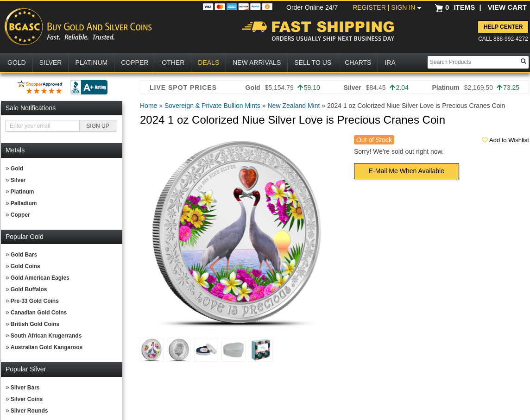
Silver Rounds (29, 411)
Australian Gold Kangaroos (47, 347)
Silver (18, 180)
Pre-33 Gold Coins (35, 301)
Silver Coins (27, 399)
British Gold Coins (35, 324)
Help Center (503, 27)
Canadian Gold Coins (39, 313)
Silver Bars (25, 388)
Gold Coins (25, 266)
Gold (17, 169)
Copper (20, 215)
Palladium (24, 203)
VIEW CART (507, 7)
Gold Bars (24, 255)
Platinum (22, 192)
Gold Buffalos (29, 289)
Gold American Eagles (40, 278)
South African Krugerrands (46, 336)
